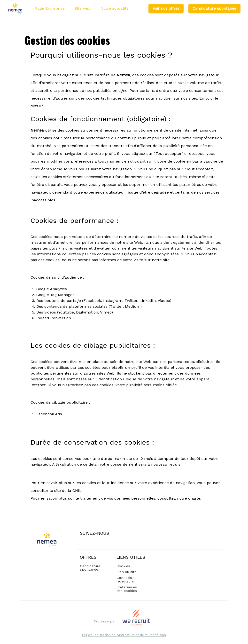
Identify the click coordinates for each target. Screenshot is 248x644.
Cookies (123, 566)
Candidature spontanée (214, 8)
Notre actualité (115, 8)
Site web (83, 8)
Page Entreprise (50, 8)
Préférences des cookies (127, 589)
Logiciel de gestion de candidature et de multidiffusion (124, 635)
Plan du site (126, 572)
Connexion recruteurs (125, 579)
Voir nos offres (166, 8)
